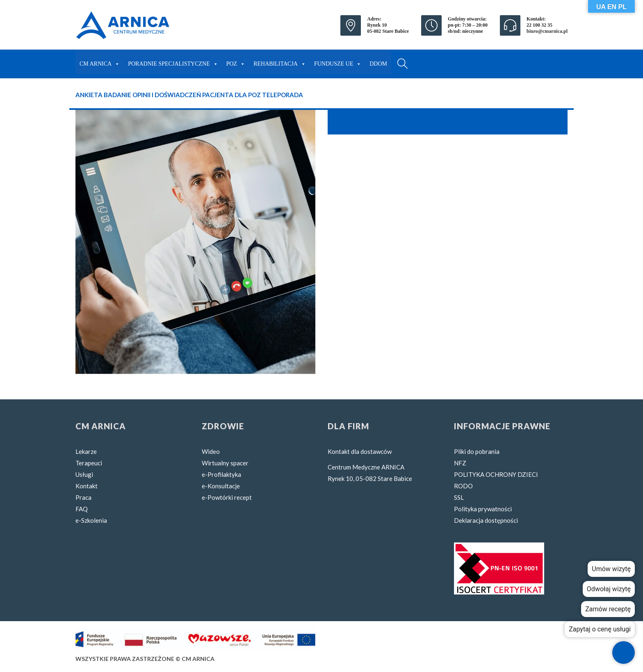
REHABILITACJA (280, 62)
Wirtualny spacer (225, 463)
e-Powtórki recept (227, 497)
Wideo (211, 451)
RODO (463, 486)
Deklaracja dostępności (486, 520)
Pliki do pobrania (477, 451)
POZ (236, 62)
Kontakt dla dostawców (360, 451)
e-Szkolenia (91, 520)
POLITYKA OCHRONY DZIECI (496, 474)
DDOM (378, 64)
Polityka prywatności (483, 509)
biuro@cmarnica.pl (547, 31)
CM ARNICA (100, 62)
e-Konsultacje (221, 486)
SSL (459, 497)
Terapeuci (89, 463)
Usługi (84, 474)
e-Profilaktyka (221, 474)
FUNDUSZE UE (338, 62)
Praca (83, 497)
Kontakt (87, 486)
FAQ (82, 509)
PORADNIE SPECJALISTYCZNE (173, 62)
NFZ (460, 463)
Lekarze (86, 451)
